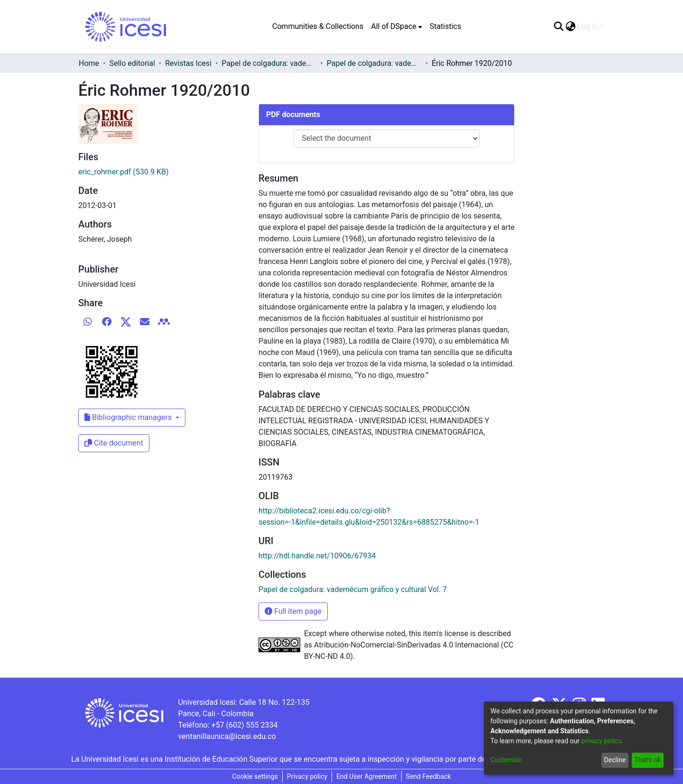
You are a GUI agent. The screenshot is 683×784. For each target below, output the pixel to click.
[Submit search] (558, 27)
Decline (615, 760)
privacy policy (601, 741)
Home (89, 63)
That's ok (647, 760)
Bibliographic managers (129, 417)
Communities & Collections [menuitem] (318, 26)
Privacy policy (307, 776)
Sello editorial (132, 63)
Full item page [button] (293, 611)
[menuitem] (396, 27)
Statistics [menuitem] (446, 26)
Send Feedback (429, 776)
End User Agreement (366, 776)
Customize (506, 760)
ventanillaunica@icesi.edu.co (227, 736)
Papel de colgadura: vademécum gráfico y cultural (269, 63)
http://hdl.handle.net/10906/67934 (317, 556)
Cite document (114, 443)
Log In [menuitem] (588, 26)
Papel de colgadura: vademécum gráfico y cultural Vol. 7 (374, 63)
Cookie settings (255, 776)
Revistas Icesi (188, 63)
